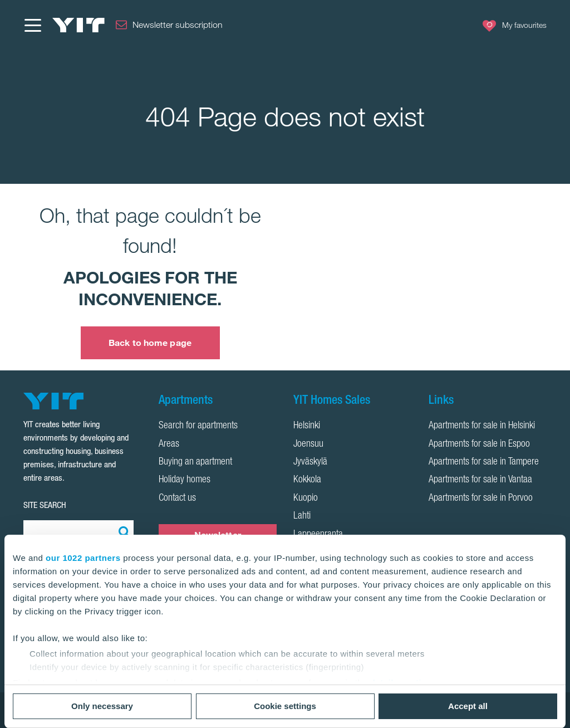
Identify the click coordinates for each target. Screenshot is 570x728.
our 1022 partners (83, 558)
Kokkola (307, 480)
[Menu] (32, 25)
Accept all (468, 706)
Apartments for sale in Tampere (484, 462)
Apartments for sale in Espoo (479, 444)
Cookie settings (285, 706)
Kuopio (306, 499)
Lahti (302, 516)
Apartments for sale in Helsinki (482, 426)
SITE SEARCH (45, 505)
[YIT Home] (78, 25)
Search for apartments (198, 426)
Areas (169, 444)
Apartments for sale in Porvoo (481, 499)
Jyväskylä (310, 462)
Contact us (177, 499)
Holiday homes (185, 480)
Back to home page (150, 343)
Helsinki (307, 426)
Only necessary (102, 706)
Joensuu (308, 444)
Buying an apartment (195, 462)
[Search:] (122, 531)
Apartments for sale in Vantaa (480, 480)
